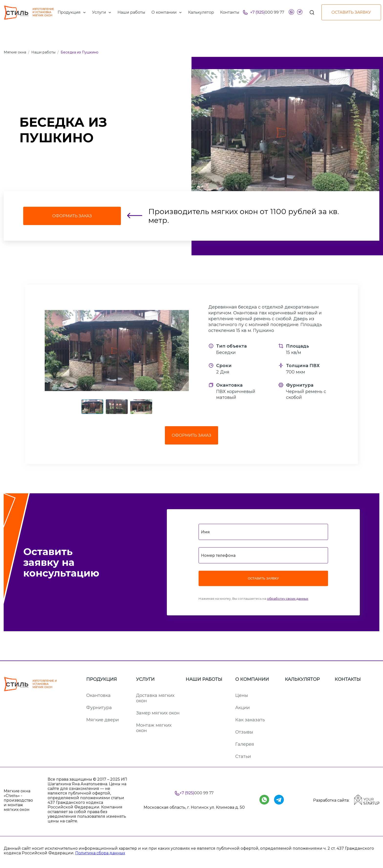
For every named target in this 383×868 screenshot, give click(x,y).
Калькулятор (302, 679)
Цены (242, 695)
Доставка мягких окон (155, 698)
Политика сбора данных (100, 853)
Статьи (243, 756)
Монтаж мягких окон (154, 728)
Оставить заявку (351, 12)
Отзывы (244, 732)
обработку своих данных (288, 599)
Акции (242, 708)
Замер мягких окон (158, 713)
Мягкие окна (15, 52)
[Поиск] (312, 12)
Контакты (348, 679)
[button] (117, 351)
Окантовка (98, 695)
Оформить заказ (191, 435)
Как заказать (250, 720)
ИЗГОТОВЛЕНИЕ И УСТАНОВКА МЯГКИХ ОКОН (29, 12)
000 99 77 (267, 12)
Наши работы (43, 52)
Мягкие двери (102, 720)
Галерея (245, 744)
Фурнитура (99, 708)
